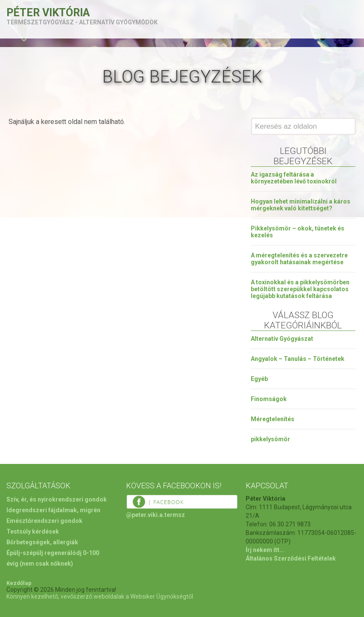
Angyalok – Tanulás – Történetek (298, 359)
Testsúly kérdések (33, 531)
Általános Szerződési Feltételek (291, 558)
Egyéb (259, 379)
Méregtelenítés (273, 419)
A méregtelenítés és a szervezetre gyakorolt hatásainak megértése (299, 259)
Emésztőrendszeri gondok (44, 521)
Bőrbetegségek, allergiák (42, 542)
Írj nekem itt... (265, 550)
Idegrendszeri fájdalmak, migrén (53, 510)
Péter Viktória (48, 13)
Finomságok (269, 399)
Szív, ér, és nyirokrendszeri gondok (57, 499)
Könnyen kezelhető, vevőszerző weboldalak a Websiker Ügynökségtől (100, 596)
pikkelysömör (270, 439)
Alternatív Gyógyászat (282, 339)
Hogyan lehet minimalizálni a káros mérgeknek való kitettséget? (301, 205)
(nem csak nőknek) (46, 564)
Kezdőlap (19, 583)
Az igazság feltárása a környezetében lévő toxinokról (294, 178)
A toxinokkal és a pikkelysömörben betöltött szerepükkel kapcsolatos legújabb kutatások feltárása (300, 289)
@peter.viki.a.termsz (156, 515)
